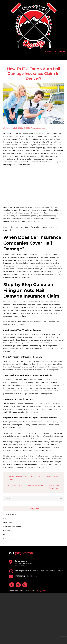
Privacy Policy (41, 591)
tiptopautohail (10, 128)
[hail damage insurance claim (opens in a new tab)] (22, 464)
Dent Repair (8, 523)
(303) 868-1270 (24, 553)
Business (7, 519)
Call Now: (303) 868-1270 (56, 51)
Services (7, 531)
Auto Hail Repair (10, 515)
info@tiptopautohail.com (26, 576)
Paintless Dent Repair (12, 527)
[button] (34, 55)
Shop (5, 535)
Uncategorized (39, 128)
